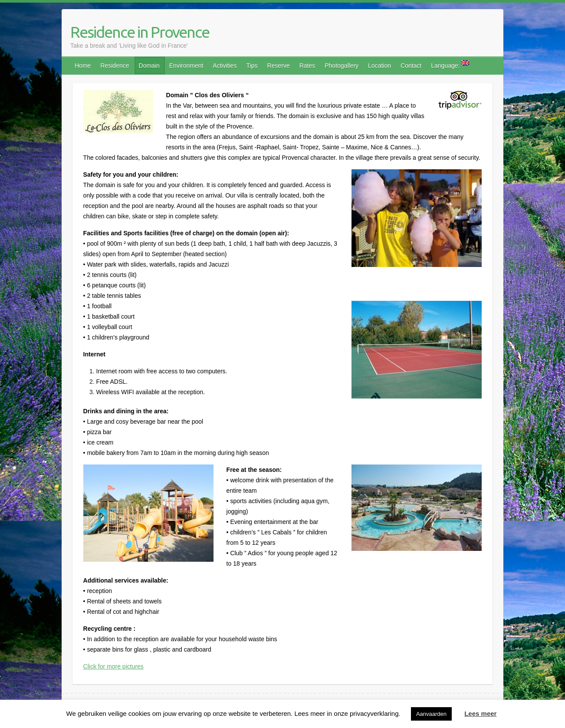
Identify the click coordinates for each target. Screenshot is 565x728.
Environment (186, 66)
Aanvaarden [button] (431, 714)
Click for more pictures (113, 666)
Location (379, 66)
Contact (411, 66)
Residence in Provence (140, 32)
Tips (252, 66)
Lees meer (480, 713)
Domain (149, 66)
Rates (307, 66)
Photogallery (342, 66)
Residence (115, 66)
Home (83, 66)
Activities (225, 66)
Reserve (279, 66)
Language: (450, 65)
